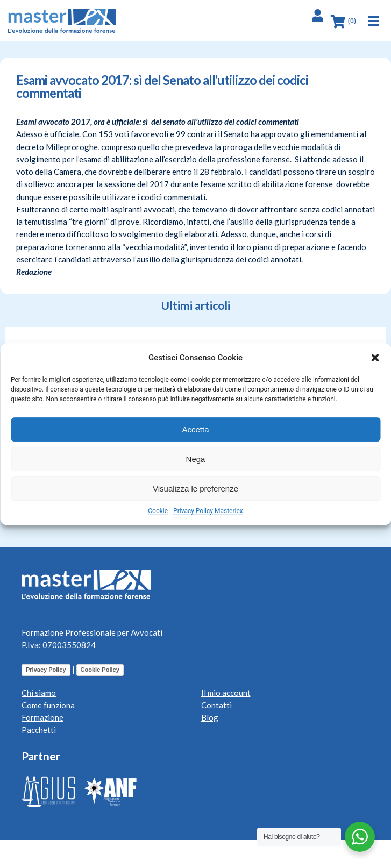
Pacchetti (39, 730)
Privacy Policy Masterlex (208, 511)
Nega (196, 459)
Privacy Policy (46, 670)
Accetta (195, 429)
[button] (375, 358)
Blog (210, 717)
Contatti (216, 705)
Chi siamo (39, 693)
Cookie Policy (100, 670)
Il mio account (226, 693)
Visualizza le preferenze (195, 489)
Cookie (158, 511)
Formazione (42, 717)
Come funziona (48, 705)
